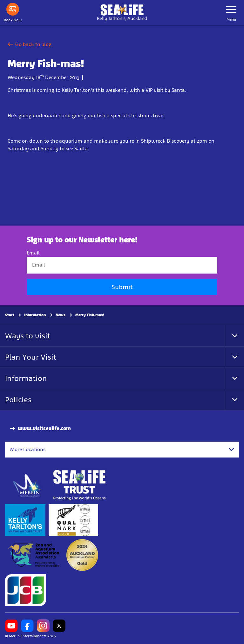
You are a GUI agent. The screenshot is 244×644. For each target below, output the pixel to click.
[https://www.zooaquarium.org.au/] (34, 555)
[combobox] (122, 450)
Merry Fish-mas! (90, 315)
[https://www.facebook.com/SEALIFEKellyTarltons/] (27, 626)
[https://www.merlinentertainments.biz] (27, 485)
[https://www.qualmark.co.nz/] (73, 520)
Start (10, 315)
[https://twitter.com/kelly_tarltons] (59, 626)
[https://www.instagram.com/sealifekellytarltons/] (43, 626)
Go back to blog (30, 44)
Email (33, 253)
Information (35, 315)
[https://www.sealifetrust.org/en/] (79, 485)
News (61, 315)
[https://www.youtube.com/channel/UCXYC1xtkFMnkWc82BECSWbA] (11, 626)
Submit (122, 287)
